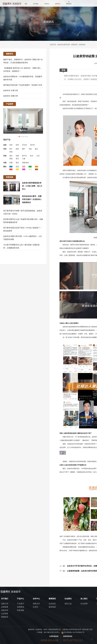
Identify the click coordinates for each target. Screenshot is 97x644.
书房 (30, 149)
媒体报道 (82, 45)
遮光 (17, 163)
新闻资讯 (69, 4)
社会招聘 (84, 604)
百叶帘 (32, 145)
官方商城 (54, 8)
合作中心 (58, 4)
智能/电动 (25, 163)
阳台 (36, 149)
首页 (26, 4)
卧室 (17, 149)
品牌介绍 (5, 604)
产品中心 (47, 4)
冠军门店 (65, 8)
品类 (5, 145)
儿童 (24, 159)
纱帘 (17, 145)
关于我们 (36, 4)
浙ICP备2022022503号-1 (52, 632)
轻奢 (17, 156)
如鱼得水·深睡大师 (11, 96)
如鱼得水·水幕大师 (11, 90)
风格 (5, 156)
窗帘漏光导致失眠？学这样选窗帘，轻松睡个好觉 (23, 85)
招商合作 (36, 604)
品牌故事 (5, 607)
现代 (11, 156)
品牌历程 (5, 610)
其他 (11, 152)
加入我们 (43, 8)
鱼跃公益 (68, 604)
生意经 (35, 607)
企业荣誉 (5, 614)
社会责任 (32, 8)
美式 (17, 159)
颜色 (5, 167)
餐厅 (24, 149)
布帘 (11, 145)
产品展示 (21, 604)
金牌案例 (21, 607)
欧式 (32, 156)
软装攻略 (21, 610)
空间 (5, 149)
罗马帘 (24, 145)
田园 (11, 159)
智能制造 (5, 617)
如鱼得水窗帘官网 (63, 45)
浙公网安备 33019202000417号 (73, 632)
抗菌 (11, 163)
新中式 (24, 156)
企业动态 (52, 604)
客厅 (11, 149)
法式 (38, 156)
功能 (5, 163)
